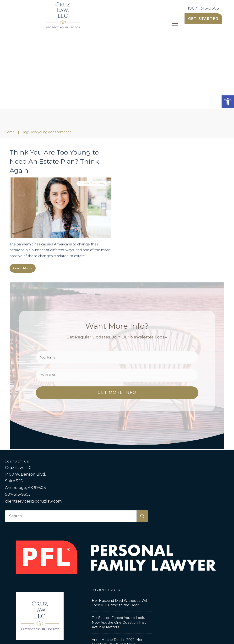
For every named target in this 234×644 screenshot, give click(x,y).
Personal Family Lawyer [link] (79, 606)
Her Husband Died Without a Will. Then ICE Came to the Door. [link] (120, 525)
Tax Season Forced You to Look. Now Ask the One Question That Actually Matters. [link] (119, 544)
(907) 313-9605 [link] (204, 8)
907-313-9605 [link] (18, 416)
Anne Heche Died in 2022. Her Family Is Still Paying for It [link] (117, 564)
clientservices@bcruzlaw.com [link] (33, 423)
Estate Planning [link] (92, 105)
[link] (228, 102)
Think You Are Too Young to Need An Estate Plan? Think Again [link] (54, 83)
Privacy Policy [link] (152, 606)
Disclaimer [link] (179, 606)
